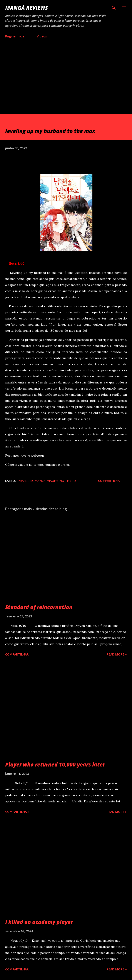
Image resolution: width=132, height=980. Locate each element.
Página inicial (15, 36)
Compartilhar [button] (110, 481)
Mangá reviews (27, 8)
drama (23, 481)
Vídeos (42, 36)
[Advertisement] (66, 81)
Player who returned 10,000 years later (55, 764)
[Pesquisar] (114, 8)
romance (38, 481)
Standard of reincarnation (39, 607)
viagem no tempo (62, 481)
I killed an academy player (39, 922)
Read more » (117, 654)
